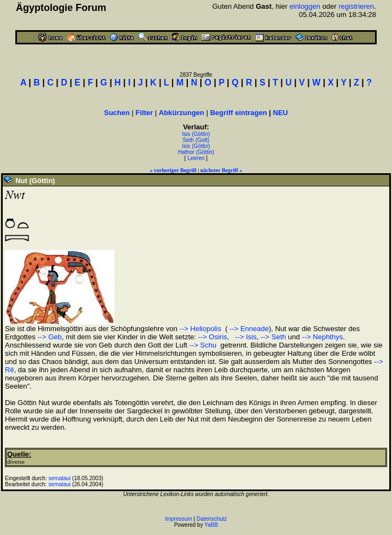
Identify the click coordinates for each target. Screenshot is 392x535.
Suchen (117, 113)
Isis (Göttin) (196, 134)
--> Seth (273, 337)
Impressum (178, 519)
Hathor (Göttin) (196, 152)
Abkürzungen (181, 113)
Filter (145, 113)
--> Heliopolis (200, 329)
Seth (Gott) (196, 140)
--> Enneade (248, 329)
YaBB (211, 525)
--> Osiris (213, 337)
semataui (60, 478)
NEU (281, 113)
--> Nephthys (322, 337)
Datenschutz (212, 519)
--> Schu (203, 345)
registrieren (356, 6)
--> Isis (245, 337)
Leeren (196, 158)
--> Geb (49, 337)
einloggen (305, 6)
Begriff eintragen (239, 113)
